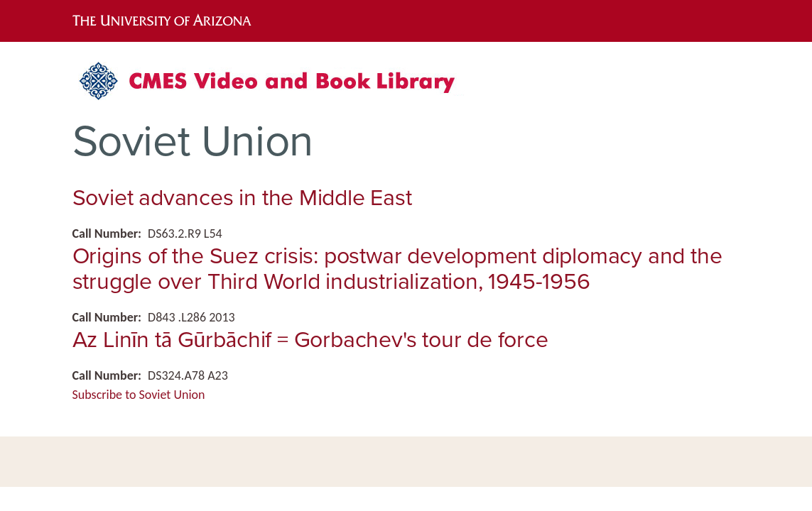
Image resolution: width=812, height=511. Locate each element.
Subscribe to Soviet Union (139, 395)
